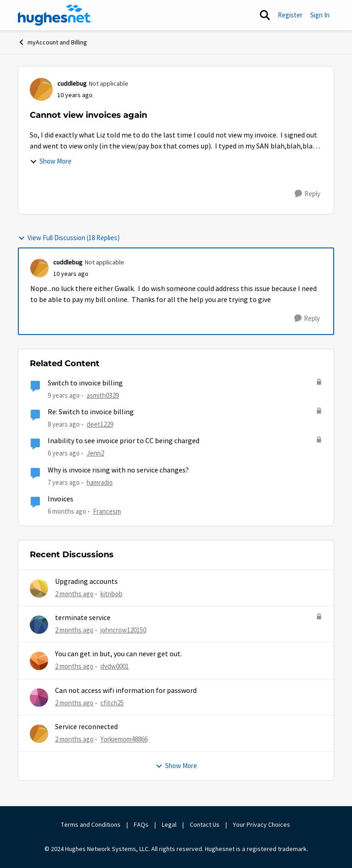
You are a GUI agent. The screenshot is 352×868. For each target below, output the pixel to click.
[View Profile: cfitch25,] (39, 698)
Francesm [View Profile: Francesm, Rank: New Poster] (107, 511)
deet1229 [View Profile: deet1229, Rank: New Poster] (100, 424)
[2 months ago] (74, 594)
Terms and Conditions (91, 824)
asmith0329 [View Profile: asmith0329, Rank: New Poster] (103, 395)
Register (290, 15)
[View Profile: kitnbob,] (39, 588)
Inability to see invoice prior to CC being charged (124, 441)
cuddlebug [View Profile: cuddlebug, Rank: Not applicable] (72, 83)
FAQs (141, 824)
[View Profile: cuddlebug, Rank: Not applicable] (41, 89)
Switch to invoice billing (85, 383)
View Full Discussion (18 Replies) (69, 238)
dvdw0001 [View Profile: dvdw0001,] (115, 666)
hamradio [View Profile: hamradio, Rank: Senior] (100, 482)
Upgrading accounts (86, 582)
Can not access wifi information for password (126, 691)
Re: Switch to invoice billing (91, 412)
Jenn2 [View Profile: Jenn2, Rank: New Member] (95, 453)
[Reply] (308, 194)
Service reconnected (86, 727)
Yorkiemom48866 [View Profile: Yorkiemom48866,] (124, 739)
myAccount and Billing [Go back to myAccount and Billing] (52, 42)
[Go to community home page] (55, 15)
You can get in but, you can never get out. (118, 654)
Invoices (60, 499)
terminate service (83, 618)
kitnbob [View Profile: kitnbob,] (111, 593)
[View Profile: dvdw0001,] (39, 661)
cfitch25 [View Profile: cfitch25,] (112, 702)
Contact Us (205, 824)
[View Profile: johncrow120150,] (39, 625)
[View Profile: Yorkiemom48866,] (39, 734)
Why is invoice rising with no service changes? (118, 470)
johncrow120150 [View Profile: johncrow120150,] (123, 630)
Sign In (320, 15)
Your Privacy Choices (262, 824)
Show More (51, 161)
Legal (169, 824)
